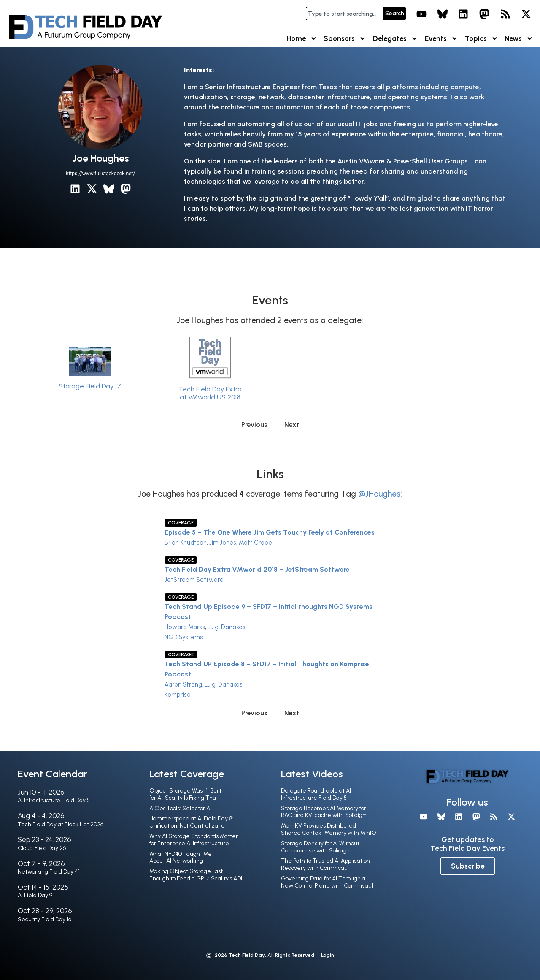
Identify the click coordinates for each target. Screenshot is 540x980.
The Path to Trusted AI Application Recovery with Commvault (325, 864)
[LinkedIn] (75, 189)
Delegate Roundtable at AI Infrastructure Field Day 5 (316, 794)
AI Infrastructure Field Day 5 (54, 800)
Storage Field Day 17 (90, 386)
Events (441, 39)
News (519, 39)
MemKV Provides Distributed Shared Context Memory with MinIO (329, 829)
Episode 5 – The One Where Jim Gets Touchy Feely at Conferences (270, 532)
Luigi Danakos (227, 627)
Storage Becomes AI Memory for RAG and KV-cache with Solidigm (324, 812)
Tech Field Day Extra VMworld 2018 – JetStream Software (257, 569)
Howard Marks (185, 627)
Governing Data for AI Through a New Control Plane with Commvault (328, 882)
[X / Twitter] (92, 189)
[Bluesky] (109, 189)
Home (302, 39)
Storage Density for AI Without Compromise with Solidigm (320, 847)
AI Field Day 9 (35, 895)
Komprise (178, 695)
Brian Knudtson (186, 543)
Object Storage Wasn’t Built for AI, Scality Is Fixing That (185, 794)
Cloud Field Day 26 (42, 848)
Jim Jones (223, 543)
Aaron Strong (183, 684)
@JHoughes (379, 494)
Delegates (396, 39)
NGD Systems (184, 637)
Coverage (181, 523)
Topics (482, 39)
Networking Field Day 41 (49, 872)
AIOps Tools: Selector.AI (180, 808)
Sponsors (345, 39)
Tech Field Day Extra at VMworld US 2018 (210, 393)
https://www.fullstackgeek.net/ (100, 174)
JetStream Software (194, 580)
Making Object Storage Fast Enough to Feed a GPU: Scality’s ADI (196, 875)
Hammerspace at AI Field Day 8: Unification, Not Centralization (192, 822)
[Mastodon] (126, 189)
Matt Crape (255, 543)
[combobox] (345, 14)
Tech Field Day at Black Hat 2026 (61, 824)
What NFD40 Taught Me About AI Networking (181, 858)
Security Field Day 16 (45, 919)
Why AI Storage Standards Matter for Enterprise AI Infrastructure (194, 840)
